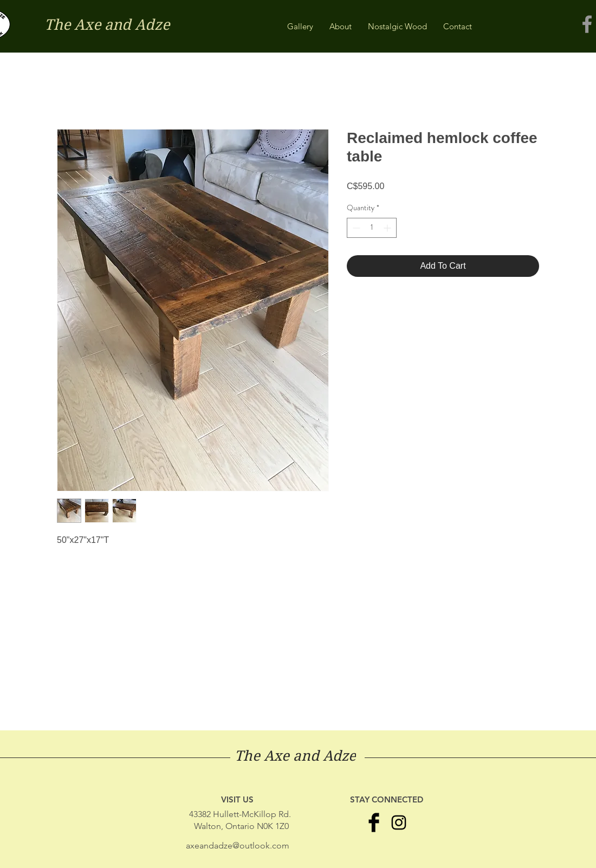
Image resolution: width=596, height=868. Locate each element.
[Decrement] (355, 228)
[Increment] (388, 228)
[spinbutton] (372, 228)
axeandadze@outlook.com (238, 846)
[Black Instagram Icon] (399, 822)
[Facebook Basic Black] (374, 822)
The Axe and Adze (107, 24)
